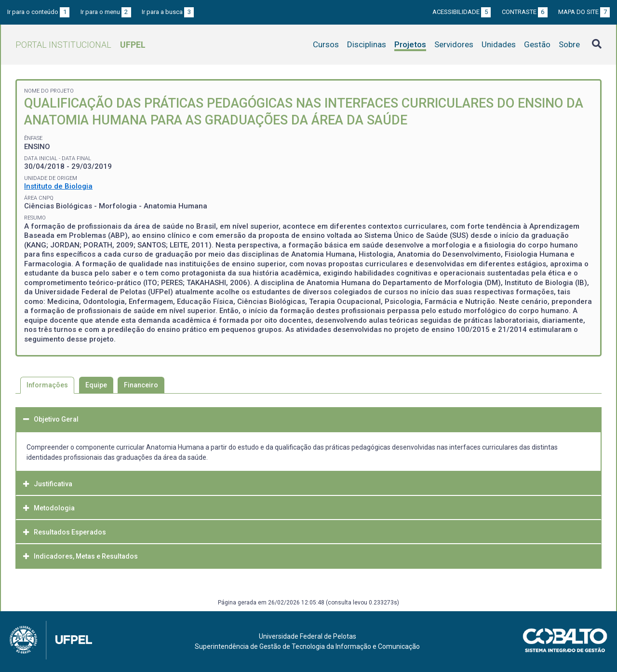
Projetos (410, 44)
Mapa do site (584, 12)
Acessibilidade (462, 12)
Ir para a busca (168, 12)
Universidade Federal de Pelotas (308, 636)
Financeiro (141, 385)
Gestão (537, 44)
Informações (47, 385)
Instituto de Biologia (58, 186)
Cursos (326, 44)
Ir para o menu (106, 12)
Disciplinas (367, 44)
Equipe (96, 385)
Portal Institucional (80, 45)
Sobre (569, 44)
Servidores (454, 44)
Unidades (499, 44)
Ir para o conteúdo (38, 12)
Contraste (525, 12)
